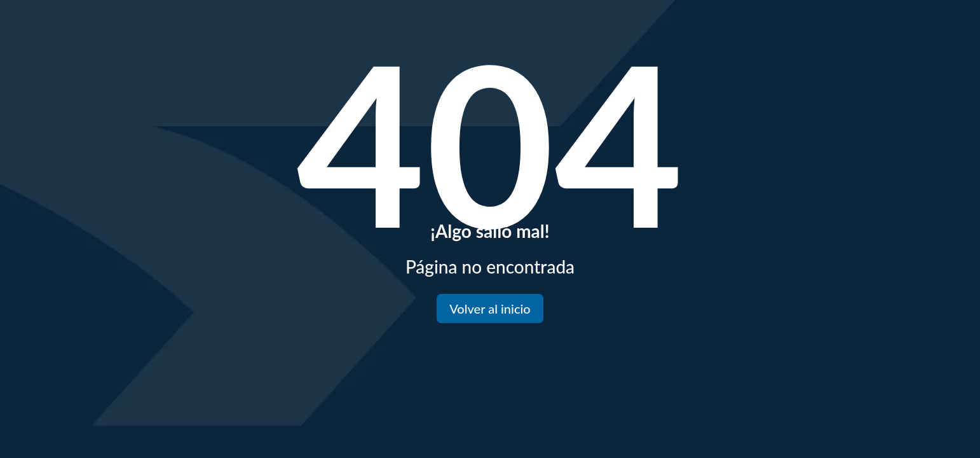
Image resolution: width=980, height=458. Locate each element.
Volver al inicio (490, 309)
